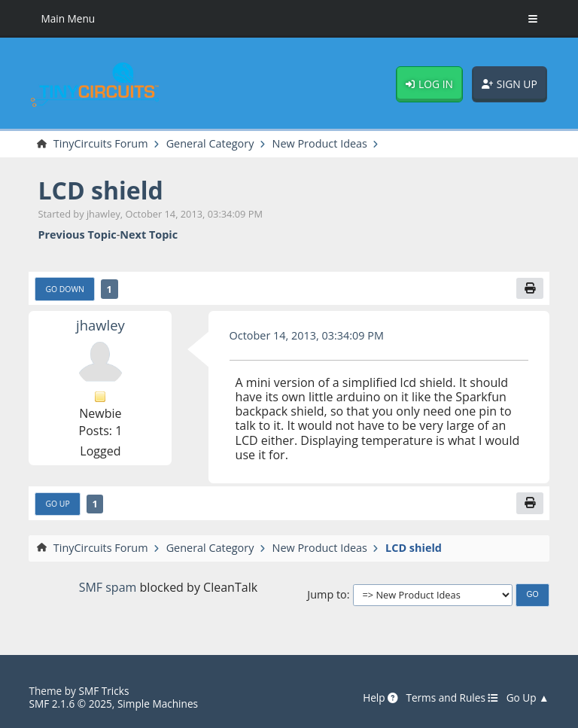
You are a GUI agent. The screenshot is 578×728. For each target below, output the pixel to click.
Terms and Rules (452, 698)
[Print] (530, 289)
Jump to (327, 594)
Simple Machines (158, 704)
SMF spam (108, 587)
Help (380, 698)
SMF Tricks (103, 691)
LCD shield (100, 190)
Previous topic (77, 235)
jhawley (100, 325)
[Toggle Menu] (533, 19)
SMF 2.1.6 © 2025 (70, 704)
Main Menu (68, 18)
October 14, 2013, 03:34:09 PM (307, 335)
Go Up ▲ (528, 698)
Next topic (149, 235)
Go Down (64, 289)
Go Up (57, 504)
